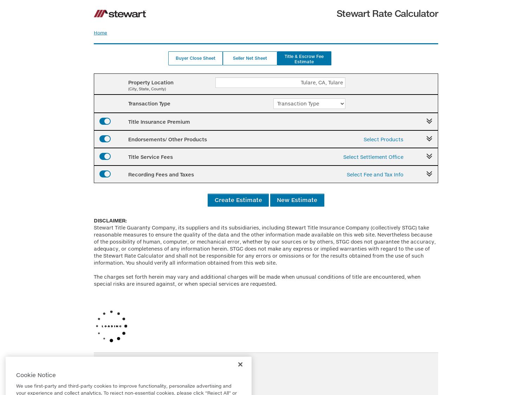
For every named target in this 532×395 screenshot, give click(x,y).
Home (100, 33)
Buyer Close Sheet (196, 58)
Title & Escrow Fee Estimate (304, 59)
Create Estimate (238, 200)
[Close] (240, 375)
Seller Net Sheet (250, 58)
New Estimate (297, 200)
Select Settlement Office (373, 157)
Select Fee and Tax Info (375, 174)
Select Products (384, 139)
